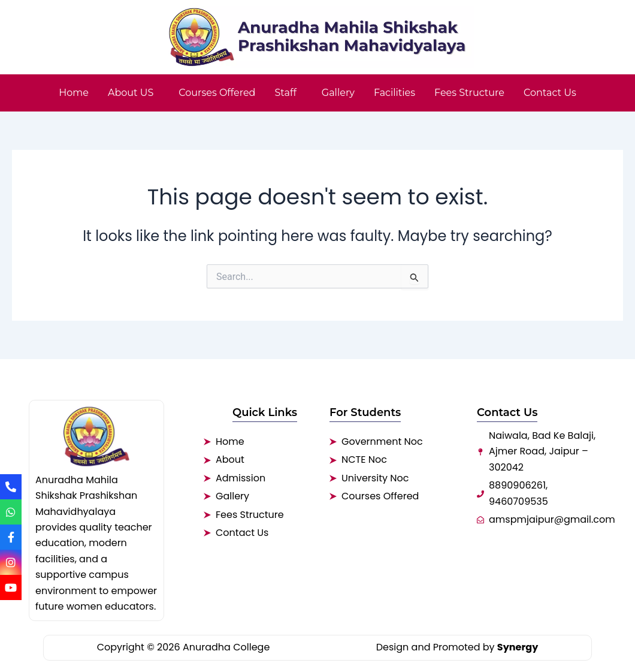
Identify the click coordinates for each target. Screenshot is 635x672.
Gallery (338, 93)
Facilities (394, 93)
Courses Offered (217, 93)
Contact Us (550, 93)
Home (74, 93)
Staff (285, 93)
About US (131, 93)
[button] (134, 93)
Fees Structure (469, 93)
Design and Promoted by (457, 647)
